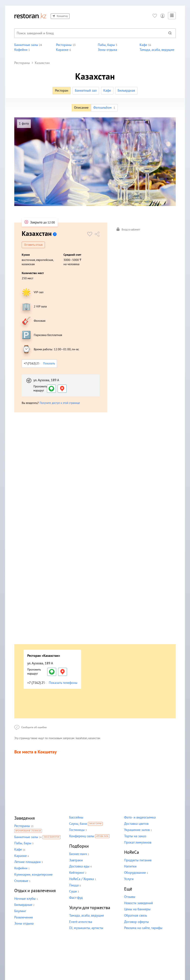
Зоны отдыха (24, 924)
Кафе (107, 91)
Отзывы (130, 897)
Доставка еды (79, 867)
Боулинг (20, 911)
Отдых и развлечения (35, 891)
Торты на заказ (135, 836)
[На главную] (30, 16)
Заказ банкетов (51, 837)
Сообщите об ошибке (30, 728)
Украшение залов (137, 830)
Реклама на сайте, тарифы (143, 928)
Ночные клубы (25, 899)
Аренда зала (102, 837)
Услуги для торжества (90, 908)
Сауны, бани (78, 824)
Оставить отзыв (33, 245)
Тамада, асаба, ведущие (86, 916)
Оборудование (135, 873)
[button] (172, 16)
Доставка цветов (136, 824)
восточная (28, 260)
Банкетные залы (26, 837)
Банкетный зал (86, 91)
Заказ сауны (95, 824)
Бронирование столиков (28, 831)
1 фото (24, 124)
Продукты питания (138, 860)
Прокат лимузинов (138, 843)
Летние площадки (27, 862)
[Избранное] (155, 16)
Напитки (130, 867)
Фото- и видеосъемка (140, 818)
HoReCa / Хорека (81, 879)
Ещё (128, 889)
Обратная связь (135, 916)
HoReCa (132, 853)
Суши (73, 892)
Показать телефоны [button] (63, 683)
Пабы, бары (23, 843)
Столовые (21, 881)
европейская (44, 260)
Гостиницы (77, 830)
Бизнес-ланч (78, 854)
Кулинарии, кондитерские (33, 875)
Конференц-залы (82, 836)
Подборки (79, 846)
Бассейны (76, 818)
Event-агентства (81, 922)
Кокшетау (60, 16)
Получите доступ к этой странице (59, 403)
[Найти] (170, 33)
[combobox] (89, 33)
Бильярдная (126, 91)
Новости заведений (138, 903)
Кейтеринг (77, 873)
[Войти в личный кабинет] (163, 16)
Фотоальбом (104, 108)
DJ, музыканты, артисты (86, 928)
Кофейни (21, 868)
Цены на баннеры (137, 909)
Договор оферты (136, 922)
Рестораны (22, 826)
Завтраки (76, 860)
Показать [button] (49, 363)
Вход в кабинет (128, 230)
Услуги (129, 879)
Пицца (74, 886)
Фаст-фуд (76, 898)
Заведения (25, 818)
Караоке (20, 856)
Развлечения (24, 918)
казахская (28, 264)
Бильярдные (23, 905)
